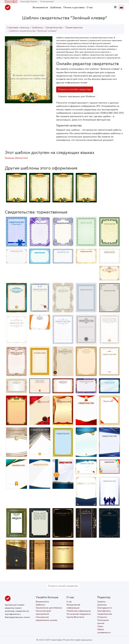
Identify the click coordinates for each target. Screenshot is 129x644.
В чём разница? (47, 1)
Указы (100, 626)
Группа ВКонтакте (75, 617)
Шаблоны (56, 7)
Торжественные (74, 28)
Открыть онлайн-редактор (63, 586)
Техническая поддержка (79, 614)
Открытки (102, 617)
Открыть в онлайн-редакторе (75, 89)
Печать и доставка (74, 7)
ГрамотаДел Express (29, 1)
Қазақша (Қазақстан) (16, 158)
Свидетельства (54, 28)
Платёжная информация (79, 611)
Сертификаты (104, 611)
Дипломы (102, 605)
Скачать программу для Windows (77, 96)
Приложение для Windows (49, 608)
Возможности (40, 7)
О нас (90, 7)
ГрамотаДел (11, 1)
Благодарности (105, 608)
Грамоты (102, 602)
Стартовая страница (18, 28)
